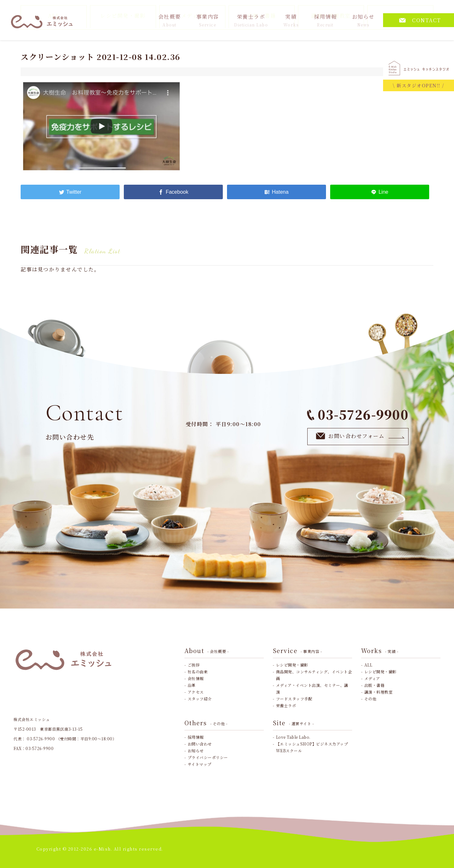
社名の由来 (198, 672)
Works (380, 650)
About (207, 650)
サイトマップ (200, 764)
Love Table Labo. (293, 737)
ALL (368, 665)
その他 (370, 699)
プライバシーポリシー (208, 757)
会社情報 (196, 678)
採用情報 (325, 20)
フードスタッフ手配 (294, 699)
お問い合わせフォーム (360, 436)
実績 (291, 20)
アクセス (196, 692)
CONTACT (420, 20)
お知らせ (363, 20)
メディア (372, 678)
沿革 (192, 685)
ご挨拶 (194, 665)
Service (297, 650)
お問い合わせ (200, 744)
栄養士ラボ (251, 20)
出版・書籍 (375, 685)
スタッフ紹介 (200, 699)
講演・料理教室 (379, 692)
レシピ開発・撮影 (292, 665)
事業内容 (208, 20)
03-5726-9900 (358, 414)
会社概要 (170, 20)
